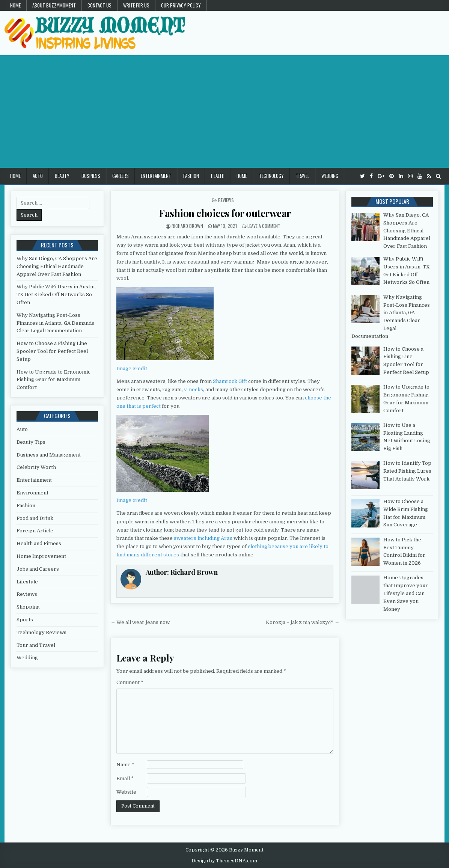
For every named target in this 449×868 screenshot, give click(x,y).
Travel (303, 176)
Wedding (330, 176)
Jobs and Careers (38, 569)
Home (15, 5)
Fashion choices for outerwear (225, 213)
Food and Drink (35, 518)
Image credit (132, 368)
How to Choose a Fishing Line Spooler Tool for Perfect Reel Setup (52, 351)
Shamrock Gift (230, 381)
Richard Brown (187, 226)
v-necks (194, 390)
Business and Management (49, 455)
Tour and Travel (36, 645)
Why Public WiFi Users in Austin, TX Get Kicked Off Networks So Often (56, 295)
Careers (121, 176)
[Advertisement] (225, 112)
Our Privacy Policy (181, 5)
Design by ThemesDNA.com (224, 861)
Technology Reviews (41, 632)
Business (91, 176)
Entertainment (156, 176)
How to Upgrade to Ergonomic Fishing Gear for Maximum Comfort (53, 380)
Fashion (191, 176)
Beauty (62, 176)
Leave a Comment (264, 226)
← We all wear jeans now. (140, 622)
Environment (32, 493)
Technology (271, 176)
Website (126, 792)
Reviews (226, 200)
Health (218, 176)
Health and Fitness (39, 543)
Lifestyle (27, 582)
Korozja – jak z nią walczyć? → (303, 622)
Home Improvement (41, 556)
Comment (130, 682)
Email (125, 778)
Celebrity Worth (36, 467)
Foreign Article (35, 531)
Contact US (99, 5)
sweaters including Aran (203, 538)
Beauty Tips (31, 442)
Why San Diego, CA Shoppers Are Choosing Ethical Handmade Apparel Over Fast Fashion (57, 266)
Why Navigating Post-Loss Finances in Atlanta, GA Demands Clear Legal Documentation (55, 323)
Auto (38, 176)
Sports (25, 620)
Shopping (28, 607)
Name (125, 765)
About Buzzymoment (54, 5)
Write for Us (136, 5)
